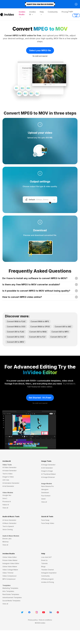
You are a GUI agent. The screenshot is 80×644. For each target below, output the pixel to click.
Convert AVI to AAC (63, 327)
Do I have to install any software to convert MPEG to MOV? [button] (40, 278)
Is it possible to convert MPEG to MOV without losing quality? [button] (40, 291)
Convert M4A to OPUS (40, 327)
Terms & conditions (45, 620)
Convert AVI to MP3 (60, 332)
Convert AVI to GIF (58, 337)
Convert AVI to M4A (38, 332)
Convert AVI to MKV (15, 342)
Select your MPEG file (40, 50)
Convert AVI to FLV (37, 337)
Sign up (76, 15)
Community (53, 12)
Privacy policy (33, 620)
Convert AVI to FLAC (16, 332)
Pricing (65, 12)
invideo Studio (9, 554)
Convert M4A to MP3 (40, 321)
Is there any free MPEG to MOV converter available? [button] (40, 284)
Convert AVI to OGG (15, 337)
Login (71, 11)
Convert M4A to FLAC (16, 321)
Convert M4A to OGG (16, 327)
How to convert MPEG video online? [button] (40, 297)
